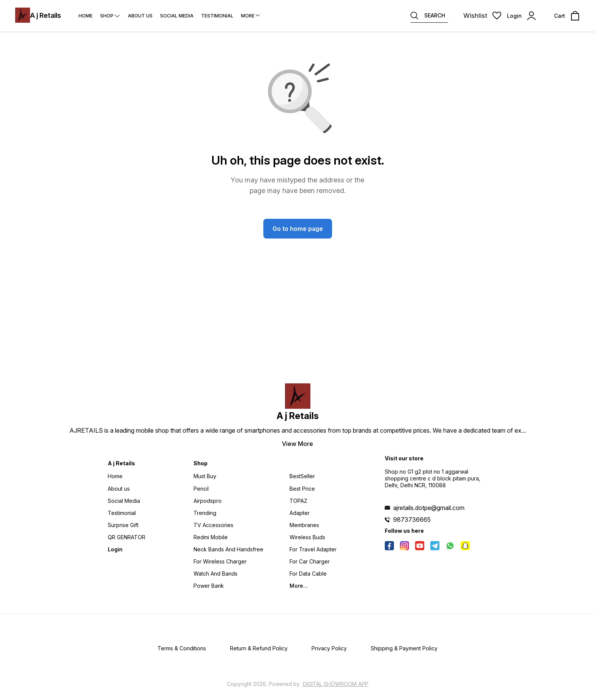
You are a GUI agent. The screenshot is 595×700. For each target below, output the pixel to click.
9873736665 (412, 520)
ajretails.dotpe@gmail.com (429, 508)
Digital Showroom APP (336, 684)
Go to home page (298, 229)
